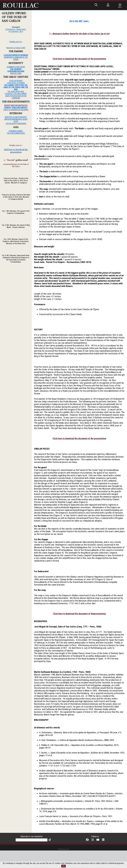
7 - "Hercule (9, 160)
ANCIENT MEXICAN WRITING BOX (16, 105)
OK (64, 866)
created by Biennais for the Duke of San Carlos (16, 165)
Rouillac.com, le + (16, 145)
